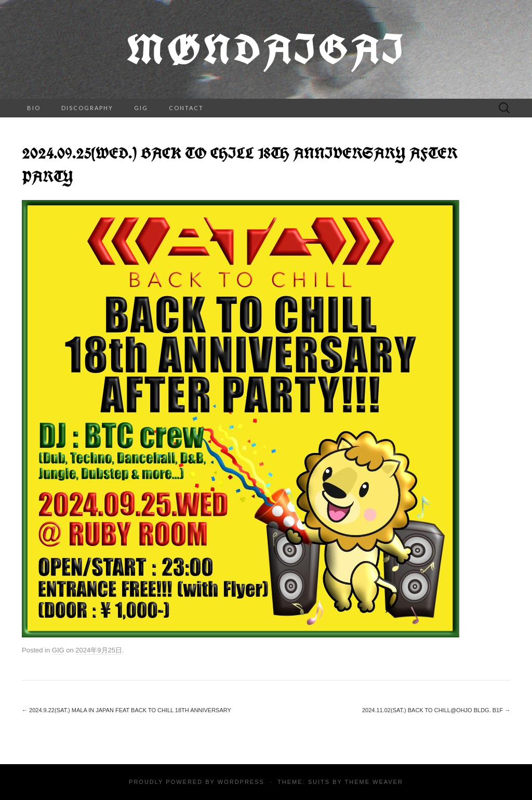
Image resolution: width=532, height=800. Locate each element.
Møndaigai (266, 49)
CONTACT (186, 108)
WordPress (241, 782)
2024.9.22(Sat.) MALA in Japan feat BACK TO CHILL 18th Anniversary (127, 710)
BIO (34, 108)
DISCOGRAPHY (87, 108)
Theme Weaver (374, 782)
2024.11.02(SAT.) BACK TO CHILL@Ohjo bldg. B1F (436, 710)
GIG (141, 108)
